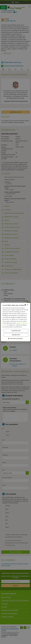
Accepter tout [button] (16, 331)
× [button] (28, 305)
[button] (15, 338)
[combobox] (25, 305)
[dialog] (15, 322)
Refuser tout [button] (16, 335)
